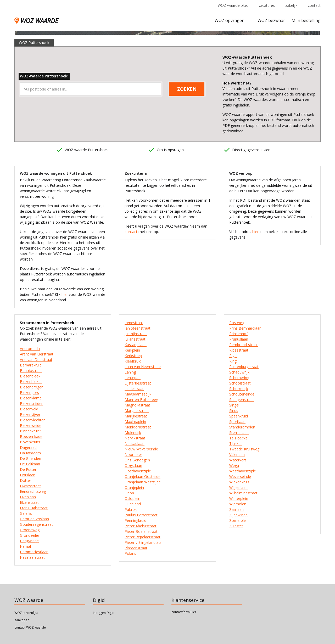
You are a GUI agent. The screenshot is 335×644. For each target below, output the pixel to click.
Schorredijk (239, 389)
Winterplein (239, 498)
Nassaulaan (135, 444)
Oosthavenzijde (138, 471)
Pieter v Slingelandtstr (143, 542)
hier (65, 294)
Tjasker (236, 444)
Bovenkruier (30, 442)
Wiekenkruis (239, 482)
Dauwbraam (30, 453)
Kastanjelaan (136, 345)
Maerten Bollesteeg (141, 400)
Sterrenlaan (239, 433)
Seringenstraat (242, 400)
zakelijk (291, 5)
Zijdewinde (238, 515)
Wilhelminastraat (243, 493)
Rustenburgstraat (244, 367)
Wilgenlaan (238, 487)
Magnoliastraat (137, 405)
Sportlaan (237, 422)
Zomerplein (239, 520)
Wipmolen (238, 504)
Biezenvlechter (32, 420)
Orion (129, 493)
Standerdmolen (242, 427)
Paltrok (131, 509)
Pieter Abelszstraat (141, 526)
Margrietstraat (137, 411)
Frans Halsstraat (34, 508)
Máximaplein (135, 422)
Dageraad (28, 447)
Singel (234, 405)
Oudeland (133, 504)
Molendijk (133, 433)
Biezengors (29, 392)
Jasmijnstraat (136, 334)
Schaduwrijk (239, 372)
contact (314, 5)
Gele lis (26, 513)
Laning (130, 372)
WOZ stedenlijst (26, 613)
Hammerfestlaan (34, 552)
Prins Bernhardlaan (245, 328)
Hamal (25, 546)
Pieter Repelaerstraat (143, 537)
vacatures (267, 5)
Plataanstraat (136, 548)
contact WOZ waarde (30, 627)
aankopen (22, 620)
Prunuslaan (239, 339)
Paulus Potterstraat (141, 515)
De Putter (28, 469)
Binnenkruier (30, 431)
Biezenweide (31, 425)
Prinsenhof (238, 334)
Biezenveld (29, 409)
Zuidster (236, 526)
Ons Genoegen (137, 460)
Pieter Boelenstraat (141, 531)
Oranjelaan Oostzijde (143, 476)
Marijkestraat (136, 416)
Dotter (26, 480)
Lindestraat (134, 389)
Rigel (233, 356)
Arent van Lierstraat (37, 354)
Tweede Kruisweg (244, 449)
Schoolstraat (240, 383)
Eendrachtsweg (33, 491)
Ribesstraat (239, 350)
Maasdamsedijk (138, 394)
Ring (233, 361)
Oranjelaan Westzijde (143, 482)
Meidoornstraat (138, 427)
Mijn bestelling (306, 20)
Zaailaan (236, 509)
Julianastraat (135, 339)
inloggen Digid (104, 613)
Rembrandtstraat (244, 345)
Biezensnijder (31, 403)
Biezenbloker (31, 382)
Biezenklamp (31, 398)
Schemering (239, 378)
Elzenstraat (29, 502)
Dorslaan (28, 475)
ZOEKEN (187, 89)
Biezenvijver (30, 414)
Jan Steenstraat (138, 328)
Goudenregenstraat (36, 524)
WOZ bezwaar (271, 20)
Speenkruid (239, 416)
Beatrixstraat (31, 371)
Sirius (234, 411)
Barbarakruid (31, 365)
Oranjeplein (134, 487)
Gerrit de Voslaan (34, 519)
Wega (234, 465)
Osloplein (132, 498)
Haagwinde (29, 541)
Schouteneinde (242, 394)
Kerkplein (132, 350)
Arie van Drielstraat (36, 360)
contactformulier (184, 612)
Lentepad (133, 378)
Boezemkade (31, 436)
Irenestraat (134, 323)
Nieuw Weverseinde (141, 449)
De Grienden (30, 458)
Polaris (130, 553)
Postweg (237, 323)
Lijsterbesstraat (138, 383)
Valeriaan (237, 454)
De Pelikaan (30, 464)
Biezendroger (31, 387)
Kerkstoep (133, 356)
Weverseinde (240, 476)
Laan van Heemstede (143, 367)
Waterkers (238, 460)
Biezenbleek (30, 376)
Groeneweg (30, 530)
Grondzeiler (30, 535)
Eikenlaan (28, 497)
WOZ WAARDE (36, 21)
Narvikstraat (135, 438)
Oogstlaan (133, 465)
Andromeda (30, 349)
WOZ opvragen (230, 20)
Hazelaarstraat (32, 557)
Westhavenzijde (243, 471)
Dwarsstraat (30, 486)
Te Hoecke (238, 438)
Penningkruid (135, 520)
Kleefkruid (133, 361)
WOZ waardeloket (233, 5)
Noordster (133, 454)
